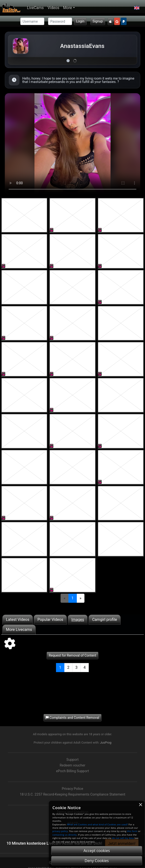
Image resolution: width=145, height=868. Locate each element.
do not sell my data (123, 838)
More (68, 8)
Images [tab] (78, 620)
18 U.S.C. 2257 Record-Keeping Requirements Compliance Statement (73, 794)
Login (80, 21)
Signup (98, 21)
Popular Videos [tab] (50, 620)
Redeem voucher (72, 765)
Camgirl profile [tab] (105, 620)
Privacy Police (72, 789)
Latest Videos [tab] (18, 620)
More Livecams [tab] (19, 630)
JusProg (106, 743)
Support (73, 760)
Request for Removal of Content (72, 655)
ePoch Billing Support (72, 771)
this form (132, 831)
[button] (137, 8)
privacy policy (60, 831)
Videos (53, 8)
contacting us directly (64, 835)
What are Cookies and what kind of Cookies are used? (98, 825)
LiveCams (35, 8)
